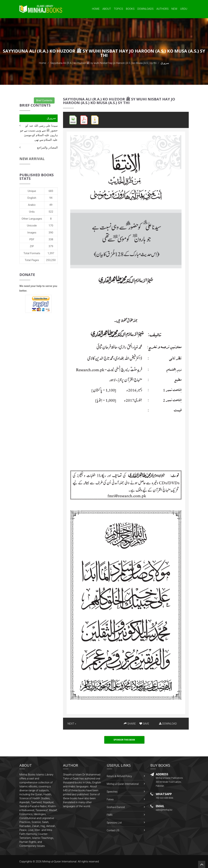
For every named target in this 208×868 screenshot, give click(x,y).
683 (51, 191)
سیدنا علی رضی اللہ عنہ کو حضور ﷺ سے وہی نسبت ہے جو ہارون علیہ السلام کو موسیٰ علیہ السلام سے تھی (39, 133)
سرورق (51, 118)
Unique (32, 191)
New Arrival (32, 159)
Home (96, 9)
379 (51, 246)
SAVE (144, 724)
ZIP (32, 246)
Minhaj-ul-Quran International (123, 784)
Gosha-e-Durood (116, 807)
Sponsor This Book (124, 740)
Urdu (184, 9)
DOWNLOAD (168, 724)
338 (51, 239)
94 (51, 198)
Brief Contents (44, 100)
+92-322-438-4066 (165, 798)
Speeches (112, 792)
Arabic (32, 205)
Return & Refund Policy (119, 776)
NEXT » (72, 724)
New (174, 9)
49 (51, 205)
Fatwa (110, 799)
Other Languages (32, 219)
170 (51, 226)
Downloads (146, 9)
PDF (32, 239)
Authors (163, 9)
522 (51, 212)
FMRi (110, 815)
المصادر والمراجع (47, 148)
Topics (118, 9)
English (32, 198)
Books (130, 9)
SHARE (130, 724)
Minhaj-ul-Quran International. (60, 862)
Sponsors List (114, 823)
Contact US (113, 830)
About (107, 9)
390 (51, 233)
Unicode (32, 226)
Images (32, 233)
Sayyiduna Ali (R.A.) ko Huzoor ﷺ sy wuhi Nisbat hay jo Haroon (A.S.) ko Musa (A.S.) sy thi (103, 63)
